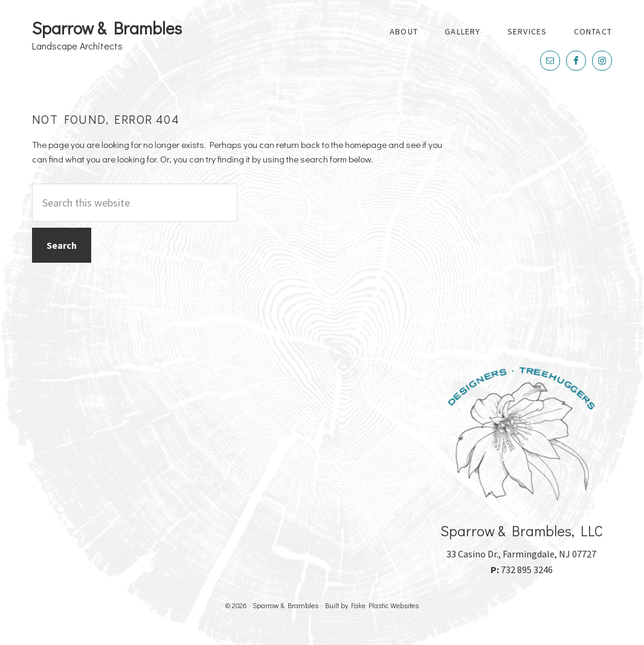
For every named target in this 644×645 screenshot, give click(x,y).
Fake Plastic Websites (385, 605)
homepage (366, 144)
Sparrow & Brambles (107, 28)
